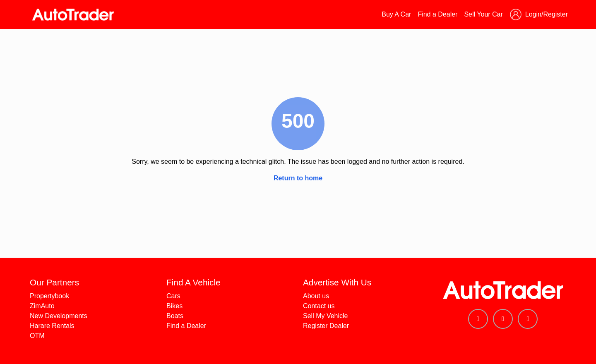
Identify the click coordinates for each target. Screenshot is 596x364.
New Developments (59, 316)
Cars (173, 296)
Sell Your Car (483, 14)
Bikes (174, 306)
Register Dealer (326, 326)
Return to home (298, 178)
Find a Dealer (437, 14)
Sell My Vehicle (326, 316)
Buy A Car (396, 14)
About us (316, 296)
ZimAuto (42, 306)
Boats (175, 316)
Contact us (319, 306)
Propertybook (49, 296)
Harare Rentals (52, 326)
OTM (37, 336)
